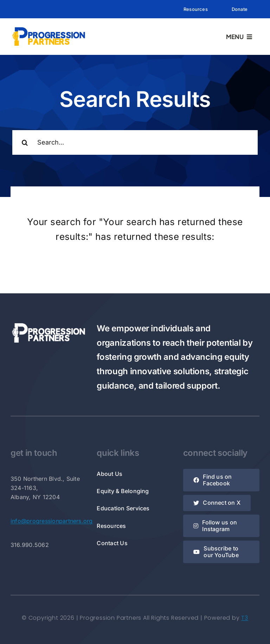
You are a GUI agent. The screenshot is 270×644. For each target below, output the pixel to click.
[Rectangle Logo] (49, 29)
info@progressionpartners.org (52, 521)
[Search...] (135, 142)
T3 (245, 618)
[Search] (25, 142)
